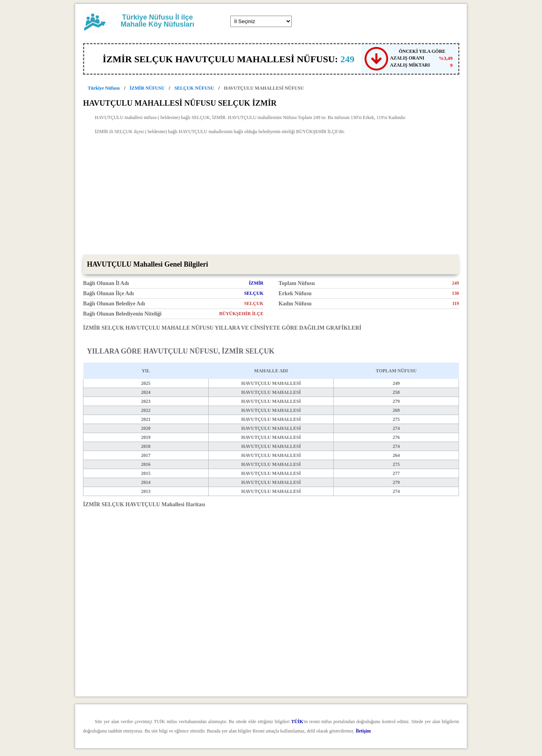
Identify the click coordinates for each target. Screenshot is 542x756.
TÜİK (297, 722)
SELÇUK (254, 293)
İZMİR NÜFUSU (147, 88)
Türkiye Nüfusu (104, 88)
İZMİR (256, 283)
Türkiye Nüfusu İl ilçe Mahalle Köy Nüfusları (157, 21)
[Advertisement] (271, 196)
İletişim (363, 731)
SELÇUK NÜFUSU (194, 88)
